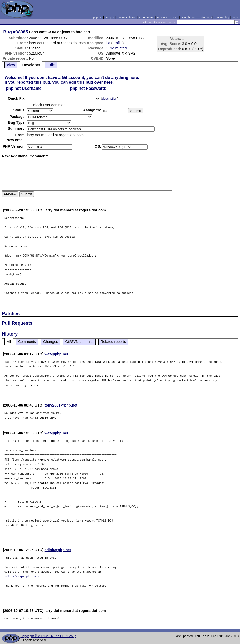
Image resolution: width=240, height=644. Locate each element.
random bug (222, 17)
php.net (98, 17)
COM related (116, 48)
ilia (108, 43)
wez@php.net (56, 354)
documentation (127, 17)
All (9, 342)
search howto (190, 17)
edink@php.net (58, 550)
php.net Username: (24, 88)
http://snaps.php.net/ (22, 576)
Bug (8, 32)
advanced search (168, 17)
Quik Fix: (17, 98)
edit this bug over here (91, 82)
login (236, 17)
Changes (51, 342)
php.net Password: (88, 88)
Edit (51, 65)
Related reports (113, 342)
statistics (206, 17)
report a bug (147, 17)
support (110, 17)
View (11, 65)
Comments (27, 342)
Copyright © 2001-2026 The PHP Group (48, 636)
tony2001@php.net (61, 405)
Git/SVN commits (79, 342)
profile (117, 43)
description (109, 99)
